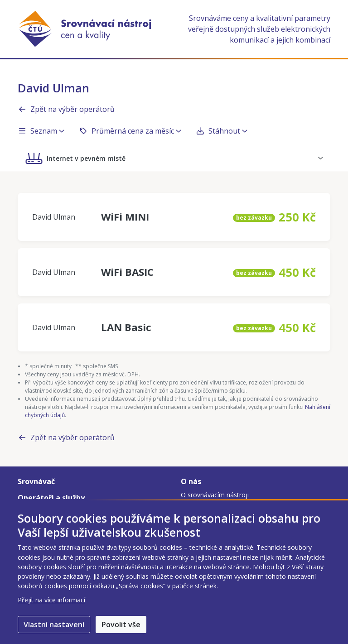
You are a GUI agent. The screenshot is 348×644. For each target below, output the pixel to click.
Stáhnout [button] (222, 131)
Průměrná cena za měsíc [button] (130, 131)
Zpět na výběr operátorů (66, 109)
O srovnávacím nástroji (215, 495)
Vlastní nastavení (54, 625)
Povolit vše (121, 625)
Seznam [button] (41, 131)
